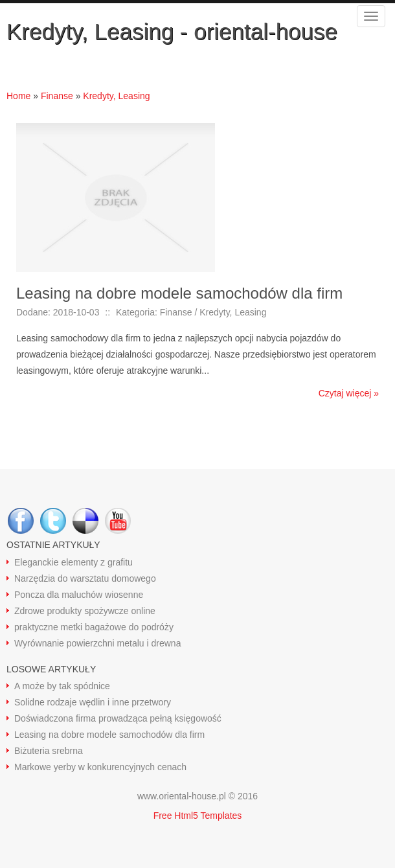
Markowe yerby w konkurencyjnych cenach (100, 767)
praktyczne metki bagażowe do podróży (94, 627)
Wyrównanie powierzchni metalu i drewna (97, 643)
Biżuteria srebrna (49, 751)
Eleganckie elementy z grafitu (73, 562)
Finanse (57, 96)
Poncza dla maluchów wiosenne (79, 595)
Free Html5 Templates (198, 816)
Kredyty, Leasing (116, 96)
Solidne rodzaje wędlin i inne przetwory (93, 702)
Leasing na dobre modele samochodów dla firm (109, 735)
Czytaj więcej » (349, 393)
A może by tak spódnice (62, 686)
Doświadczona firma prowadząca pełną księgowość (118, 718)
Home (18, 96)
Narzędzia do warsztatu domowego (85, 578)
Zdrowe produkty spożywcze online (85, 611)
